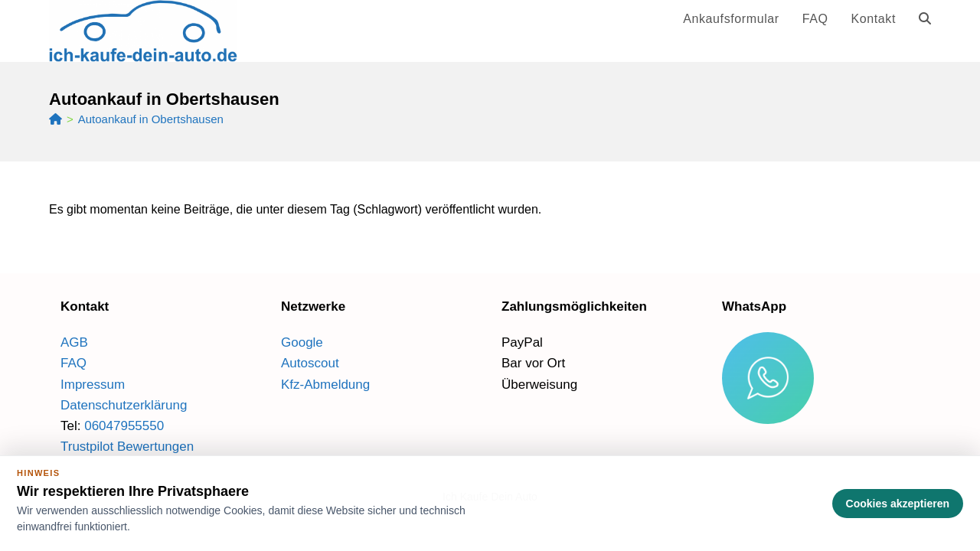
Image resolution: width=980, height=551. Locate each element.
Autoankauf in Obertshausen (151, 119)
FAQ (73, 363)
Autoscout (310, 363)
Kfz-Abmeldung (325, 385)
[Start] (56, 119)
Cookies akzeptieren (898, 504)
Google (302, 342)
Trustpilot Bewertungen (127, 447)
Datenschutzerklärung (124, 405)
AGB (74, 342)
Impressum (93, 385)
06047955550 (124, 426)
